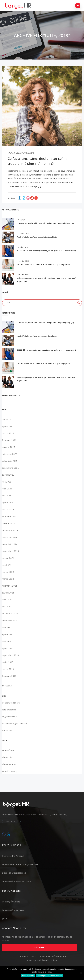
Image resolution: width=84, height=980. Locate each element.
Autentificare (8, 750)
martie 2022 (8, 579)
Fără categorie (9, 710)
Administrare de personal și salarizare (20, 864)
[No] (81, 973)
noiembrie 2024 (10, 537)
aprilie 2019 (8, 648)
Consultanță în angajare (13, 910)
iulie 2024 (7, 565)
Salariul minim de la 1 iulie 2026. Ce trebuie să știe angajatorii (44, 264)
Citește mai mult (11, 821)
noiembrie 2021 (10, 586)
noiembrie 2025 (10, 454)
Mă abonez (40, 947)
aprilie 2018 (8, 662)
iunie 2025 (7, 489)
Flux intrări (7, 757)
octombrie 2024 (10, 544)
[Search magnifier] (79, 303)
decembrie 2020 (10, 613)
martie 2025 (8, 509)
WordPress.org (9, 771)
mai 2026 (6, 419)
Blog (12, 153)
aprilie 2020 (8, 634)
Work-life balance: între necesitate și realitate (37, 237)
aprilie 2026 (8, 426)
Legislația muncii (10, 717)
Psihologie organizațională (14, 723)
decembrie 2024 (10, 530)
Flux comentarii (9, 764)
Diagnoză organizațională (14, 873)
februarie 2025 (9, 516)
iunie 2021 (7, 600)
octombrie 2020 (10, 620)
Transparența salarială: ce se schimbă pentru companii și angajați (46, 223)
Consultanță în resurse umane (17, 881)
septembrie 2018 (10, 655)
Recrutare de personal (13, 856)
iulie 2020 (7, 627)
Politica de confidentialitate (53, 956)
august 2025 (8, 475)
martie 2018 (8, 669)
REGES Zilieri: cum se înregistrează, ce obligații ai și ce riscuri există (46, 251)
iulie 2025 (7, 482)
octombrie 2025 (10, 461)
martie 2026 (8, 433)
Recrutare (7, 730)
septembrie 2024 (10, 551)
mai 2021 (6, 607)
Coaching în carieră (25, 153)
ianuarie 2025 (8, 523)
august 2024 (8, 558)
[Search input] (41, 303)
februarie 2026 (9, 440)
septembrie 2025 (10, 468)
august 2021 (8, 593)
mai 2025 (6, 496)
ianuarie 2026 (8, 447)
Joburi (5, 919)
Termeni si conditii (27, 956)
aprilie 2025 (8, 502)
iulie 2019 (7, 641)
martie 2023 (8, 572)
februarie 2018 (9, 676)
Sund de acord (28, 976)
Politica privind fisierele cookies (42, 960)
